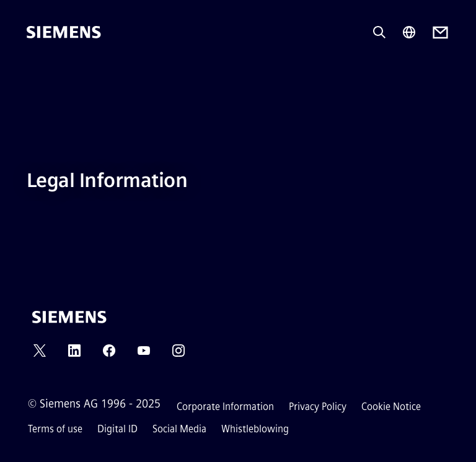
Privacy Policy (318, 407)
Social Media (179, 429)
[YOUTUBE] (144, 355)
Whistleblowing (255, 429)
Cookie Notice (391, 407)
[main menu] (35, 74)
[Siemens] (64, 32)
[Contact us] (440, 33)
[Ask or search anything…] (379, 32)
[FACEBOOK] (109, 355)
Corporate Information (225, 407)
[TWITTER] (40, 355)
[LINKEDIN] (74, 355)
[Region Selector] (409, 32)
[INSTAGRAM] (178, 355)
